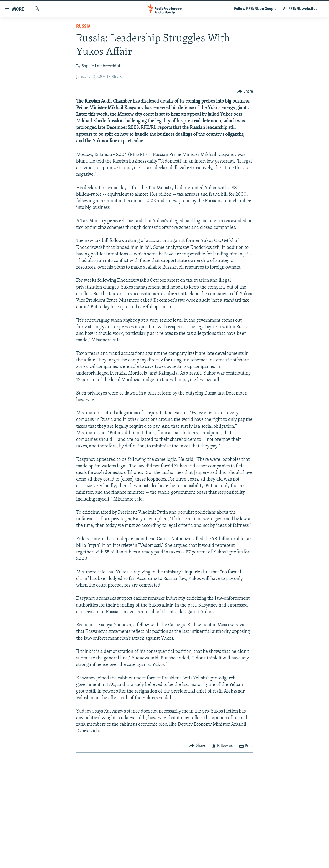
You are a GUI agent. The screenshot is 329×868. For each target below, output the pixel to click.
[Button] (245, 91)
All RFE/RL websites (300, 9)
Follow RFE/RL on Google (255, 9)
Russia (83, 26)
